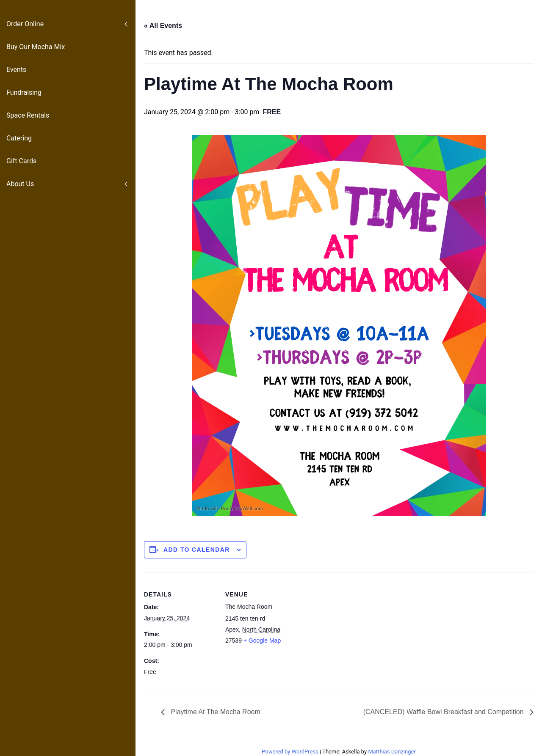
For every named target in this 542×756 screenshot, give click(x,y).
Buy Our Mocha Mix (36, 47)
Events (16, 70)
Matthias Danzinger (392, 752)
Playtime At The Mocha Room (215, 712)
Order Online (25, 24)
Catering (19, 138)
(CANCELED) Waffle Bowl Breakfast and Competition (444, 712)
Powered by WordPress (291, 752)
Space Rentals (28, 115)
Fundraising (24, 92)
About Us (20, 184)
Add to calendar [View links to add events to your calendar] (197, 550)
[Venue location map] (351, 631)
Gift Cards (21, 161)
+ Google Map (262, 641)
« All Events (163, 26)
